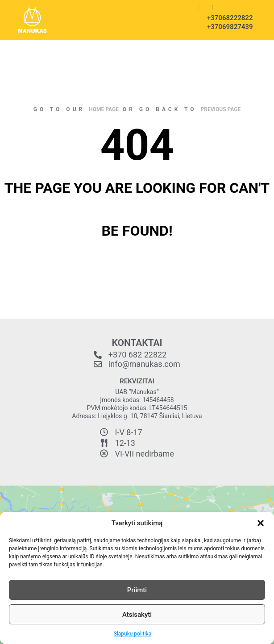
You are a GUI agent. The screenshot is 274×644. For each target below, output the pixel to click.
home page (104, 109)
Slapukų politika (133, 634)
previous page (221, 109)
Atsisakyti (137, 615)
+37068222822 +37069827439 (227, 22)
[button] (261, 523)
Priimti (137, 590)
